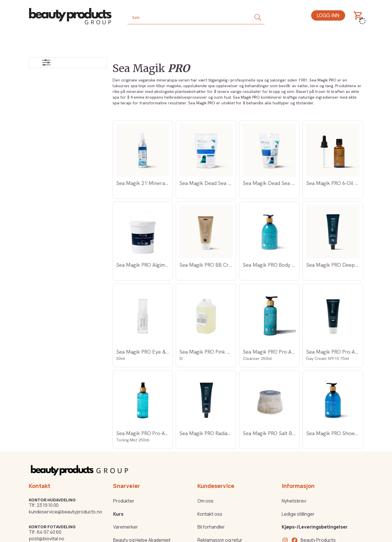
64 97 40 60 (49, 532)
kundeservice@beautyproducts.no (66, 512)
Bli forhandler (211, 527)
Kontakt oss (210, 514)
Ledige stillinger (298, 514)
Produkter (124, 501)
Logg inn (328, 15)
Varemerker (126, 527)
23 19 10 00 (48, 505)
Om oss (205, 501)
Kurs (118, 514)
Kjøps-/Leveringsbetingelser (315, 527)
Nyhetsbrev (294, 501)
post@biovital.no (47, 539)
